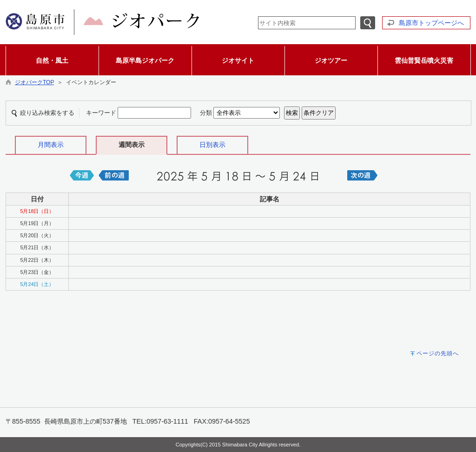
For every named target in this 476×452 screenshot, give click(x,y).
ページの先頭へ (438, 353)
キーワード (101, 113)
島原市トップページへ (431, 23)
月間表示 (51, 145)
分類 (206, 113)
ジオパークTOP (34, 82)
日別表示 (212, 145)
